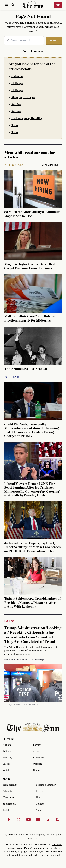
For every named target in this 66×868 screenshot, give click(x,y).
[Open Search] (13, 5)
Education (39, 758)
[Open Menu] (6, 5)
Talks (15, 125)
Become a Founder (46, 785)
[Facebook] (9, 820)
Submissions (10, 804)
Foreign (37, 745)
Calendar (17, 76)
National (7, 745)
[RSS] (57, 820)
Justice (7, 764)
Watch (6, 770)
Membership (10, 785)
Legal (6, 810)
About (39, 810)
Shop (39, 798)
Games (37, 770)
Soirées (16, 104)
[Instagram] (38, 820)
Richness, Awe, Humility (27, 118)
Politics (7, 751)
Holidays (17, 83)
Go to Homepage (33, 51)
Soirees (16, 111)
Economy (8, 758)
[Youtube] (29, 820)
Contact (40, 804)
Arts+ (36, 751)
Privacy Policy (23, 848)
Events (40, 791)
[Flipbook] (48, 820)
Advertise (8, 791)
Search (54, 40)
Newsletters (9, 798)
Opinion (37, 764)
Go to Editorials (52, 165)
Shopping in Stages (23, 97)
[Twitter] (19, 820)
